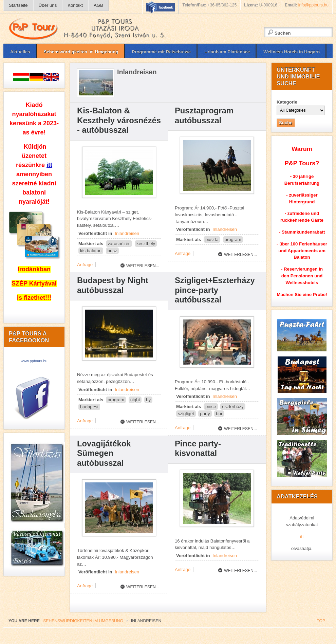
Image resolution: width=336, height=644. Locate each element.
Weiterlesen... (143, 266)
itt (302, 537)
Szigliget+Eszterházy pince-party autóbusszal (215, 290)
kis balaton (91, 251)
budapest (89, 407)
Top (321, 621)
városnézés (119, 244)
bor (219, 414)
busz (112, 251)
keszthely (146, 244)
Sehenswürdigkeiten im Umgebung (83, 621)
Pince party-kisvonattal (198, 448)
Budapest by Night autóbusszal (113, 285)
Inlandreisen (127, 233)
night (135, 400)
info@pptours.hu (313, 5)
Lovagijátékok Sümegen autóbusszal (104, 453)
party (205, 414)
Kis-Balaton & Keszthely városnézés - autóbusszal (119, 120)
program (233, 240)
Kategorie (287, 102)
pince (211, 407)
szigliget (186, 414)
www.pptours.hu (34, 361)
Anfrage (85, 265)
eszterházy (233, 407)
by (148, 400)
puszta (212, 240)
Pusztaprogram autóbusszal (204, 115)
